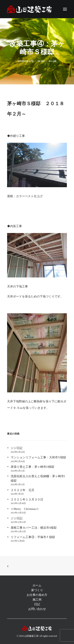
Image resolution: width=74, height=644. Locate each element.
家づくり (37, 590)
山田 (54, 61)
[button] (65, 9)
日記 (43, 61)
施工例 (37, 600)
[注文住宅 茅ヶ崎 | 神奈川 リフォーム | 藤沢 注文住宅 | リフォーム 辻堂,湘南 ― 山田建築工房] (30, 9)
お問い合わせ (37, 609)
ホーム (37, 585)
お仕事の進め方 (37, 595)
